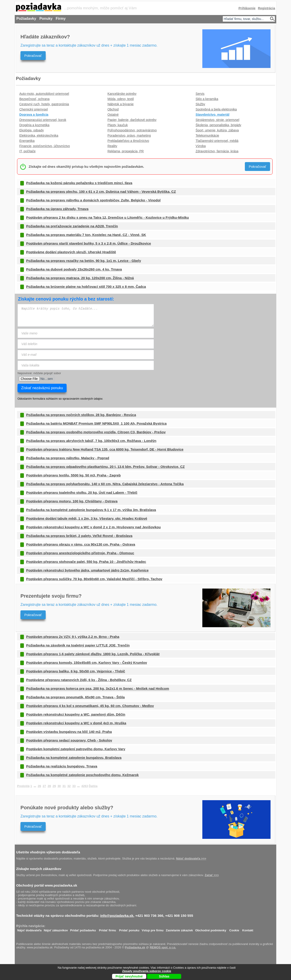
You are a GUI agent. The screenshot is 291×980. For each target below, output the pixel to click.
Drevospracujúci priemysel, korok (43, 120)
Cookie (234, 929)
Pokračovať (33, 56)
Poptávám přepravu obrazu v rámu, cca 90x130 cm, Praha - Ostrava (81, 544)
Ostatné (113, 115)
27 (44, 786)
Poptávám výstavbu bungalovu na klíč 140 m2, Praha (69, 732)
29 (54, 786)
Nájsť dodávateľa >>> (191, 858)
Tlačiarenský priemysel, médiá (217, 141)
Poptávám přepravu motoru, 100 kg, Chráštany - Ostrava (72, 501)
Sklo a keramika (207, 99)
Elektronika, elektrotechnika (39, 135)
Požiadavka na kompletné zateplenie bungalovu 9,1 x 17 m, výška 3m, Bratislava (91, 510)
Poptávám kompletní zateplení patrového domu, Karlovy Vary (76, 749)
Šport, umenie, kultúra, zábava (217, 130)
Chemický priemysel (34, 109)
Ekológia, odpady (31, 130)
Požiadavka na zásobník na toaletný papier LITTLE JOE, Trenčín (78, 645)
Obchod (113, 109)
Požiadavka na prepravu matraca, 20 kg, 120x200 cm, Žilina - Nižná (80, 278)
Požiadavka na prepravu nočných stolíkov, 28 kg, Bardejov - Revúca (81, 415)
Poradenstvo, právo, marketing (129, 135)
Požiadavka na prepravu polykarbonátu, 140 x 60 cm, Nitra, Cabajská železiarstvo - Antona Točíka (105, 484)
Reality (112, 146)
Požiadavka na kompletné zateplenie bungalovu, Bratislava (74, 758)
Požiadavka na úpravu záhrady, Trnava (57, 209)
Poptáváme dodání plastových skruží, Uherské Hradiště (71, 252)
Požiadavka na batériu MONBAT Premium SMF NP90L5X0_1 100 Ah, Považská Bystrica (96, 423)
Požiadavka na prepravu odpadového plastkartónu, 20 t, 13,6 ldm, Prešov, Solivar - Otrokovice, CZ (105, 467)
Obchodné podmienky (211, 929)
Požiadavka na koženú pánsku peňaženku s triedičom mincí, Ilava (79, 183)
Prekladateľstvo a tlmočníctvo (128, 141)
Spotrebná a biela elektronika (216, 109)
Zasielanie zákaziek (179, 929)
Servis (200, 94)
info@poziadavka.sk (117, 916)
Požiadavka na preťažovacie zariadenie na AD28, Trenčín (72, 226)
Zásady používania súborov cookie (147, 971)
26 (39, 786)
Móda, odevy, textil (121, 99)
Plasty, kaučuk (118, 125)
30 (59, 786)
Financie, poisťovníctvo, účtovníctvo (45, 146)
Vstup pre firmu (153, 929)
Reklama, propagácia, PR (126, 151)
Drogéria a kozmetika (34, 125)
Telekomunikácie (207, 135)
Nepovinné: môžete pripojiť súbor (39, 373)
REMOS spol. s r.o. (163, 947)
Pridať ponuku (129, 929)
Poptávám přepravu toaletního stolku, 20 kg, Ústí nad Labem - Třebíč (82, 493)
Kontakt (248, 929)
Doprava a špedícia (34, 115)
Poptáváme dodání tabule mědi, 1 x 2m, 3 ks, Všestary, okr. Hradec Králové (87, 518)
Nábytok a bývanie (121, 104)
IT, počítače (28, 151)
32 (69, 786)
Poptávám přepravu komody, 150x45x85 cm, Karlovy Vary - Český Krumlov (87, 663)
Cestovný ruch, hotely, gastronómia (44, 104)
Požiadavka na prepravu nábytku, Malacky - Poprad (68, 458)
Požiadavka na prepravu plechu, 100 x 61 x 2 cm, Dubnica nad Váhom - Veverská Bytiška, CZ (101, 192)
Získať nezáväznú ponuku (42, 388)
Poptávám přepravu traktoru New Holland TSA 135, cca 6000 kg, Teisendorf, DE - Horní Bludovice (105, 449)
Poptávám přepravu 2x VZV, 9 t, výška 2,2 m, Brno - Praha (73, 637)
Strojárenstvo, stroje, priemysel (217, 120)
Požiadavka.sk (135, 947)
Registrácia (267, 8)
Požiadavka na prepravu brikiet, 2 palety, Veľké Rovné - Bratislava (79, 536)
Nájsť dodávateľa (29, 929)
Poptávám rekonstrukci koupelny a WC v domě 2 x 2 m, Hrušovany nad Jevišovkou (93, 527)
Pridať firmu (107, 929)
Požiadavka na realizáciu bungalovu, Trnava (62, 766)
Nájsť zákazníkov (56, 929)
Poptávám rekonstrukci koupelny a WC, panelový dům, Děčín (76, 714)
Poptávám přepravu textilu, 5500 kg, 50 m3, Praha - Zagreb (73, 475)
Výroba (201, 146)
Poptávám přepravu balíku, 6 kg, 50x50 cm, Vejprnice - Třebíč (76, 671)
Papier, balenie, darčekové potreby (132, 120)
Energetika (27, 141)
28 (49, 786)
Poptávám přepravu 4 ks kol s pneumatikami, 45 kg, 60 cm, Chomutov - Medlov (90, 706)
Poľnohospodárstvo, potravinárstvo (132, 130)
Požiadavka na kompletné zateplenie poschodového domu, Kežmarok (82, 775)
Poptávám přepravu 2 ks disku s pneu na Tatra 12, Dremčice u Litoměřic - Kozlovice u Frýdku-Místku (108, 217)
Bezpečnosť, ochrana (34, 99)
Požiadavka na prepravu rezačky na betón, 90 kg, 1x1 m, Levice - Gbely (84, 261)
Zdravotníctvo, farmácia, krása (217, 151)
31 (64, 786)
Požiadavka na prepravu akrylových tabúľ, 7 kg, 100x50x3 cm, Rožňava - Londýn (91, 441)
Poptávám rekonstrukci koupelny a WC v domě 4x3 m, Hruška (76, 723)
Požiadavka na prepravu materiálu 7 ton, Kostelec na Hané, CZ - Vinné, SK (86, 235)
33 (74, 786)
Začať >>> (212, 875)
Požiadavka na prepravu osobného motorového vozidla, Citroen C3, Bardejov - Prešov (96, 432)
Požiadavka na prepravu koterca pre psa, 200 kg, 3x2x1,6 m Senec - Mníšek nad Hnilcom (98, 688)
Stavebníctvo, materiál (212, 115)
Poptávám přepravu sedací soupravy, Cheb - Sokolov (69, 740)
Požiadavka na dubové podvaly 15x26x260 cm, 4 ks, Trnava (74, 269)
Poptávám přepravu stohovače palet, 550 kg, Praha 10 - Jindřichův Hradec (86, 562)
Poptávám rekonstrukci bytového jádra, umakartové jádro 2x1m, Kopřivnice (87, 570)
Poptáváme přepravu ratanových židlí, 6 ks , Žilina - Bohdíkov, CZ (79, 680)
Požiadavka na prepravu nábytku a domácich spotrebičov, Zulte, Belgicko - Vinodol (93, 200)
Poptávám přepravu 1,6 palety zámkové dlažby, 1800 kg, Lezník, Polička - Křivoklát (93, 654)
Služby (200, 104)
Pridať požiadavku (83, 929)
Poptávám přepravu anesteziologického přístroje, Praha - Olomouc (80, 553)
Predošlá (23, 786)
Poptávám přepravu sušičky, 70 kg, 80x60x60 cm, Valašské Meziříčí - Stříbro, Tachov (94, 579)
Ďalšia (93, 786)
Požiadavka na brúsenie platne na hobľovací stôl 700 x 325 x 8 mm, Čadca (86, 287)
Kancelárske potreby (122, 94)
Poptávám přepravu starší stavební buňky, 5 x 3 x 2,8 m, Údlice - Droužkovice (89, 243)
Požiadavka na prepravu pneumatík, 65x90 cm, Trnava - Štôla (75, 697)
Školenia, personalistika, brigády (218, 125)
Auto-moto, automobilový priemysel (44, 94)
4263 (85, 786)
